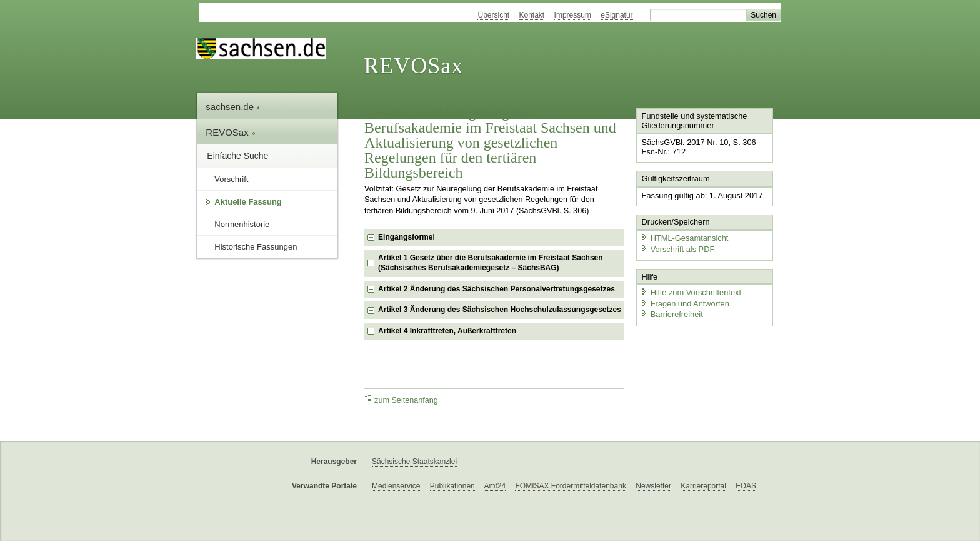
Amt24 (495, 486)
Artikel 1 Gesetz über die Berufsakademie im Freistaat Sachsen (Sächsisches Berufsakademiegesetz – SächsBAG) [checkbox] (490, 263)
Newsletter (653, 486)
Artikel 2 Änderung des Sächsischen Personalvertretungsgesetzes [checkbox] (497, 289)
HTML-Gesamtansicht (684, 238)
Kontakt (532, 15)
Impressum (573, 15)
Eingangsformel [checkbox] (407, 237)
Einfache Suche (237, 156)
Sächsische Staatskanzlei (414, 462)
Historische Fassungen (256, 247)
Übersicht (493, 15)
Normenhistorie (242, 224)
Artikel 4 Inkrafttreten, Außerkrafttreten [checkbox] (447, 331)
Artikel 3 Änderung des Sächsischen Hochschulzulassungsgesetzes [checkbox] (500, 310)
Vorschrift (231, 179)
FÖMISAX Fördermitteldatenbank (570, 486)
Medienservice (396, 486)
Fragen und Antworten (685, 303)
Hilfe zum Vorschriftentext (691, 292)
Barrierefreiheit (672, 314)
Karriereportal (703, 486)
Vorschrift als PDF (677, 249)
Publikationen (452, 486)
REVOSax (413, 66)
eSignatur (617, 15)
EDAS (746, 486)
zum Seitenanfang (401, 400)
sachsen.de (233, 107)
